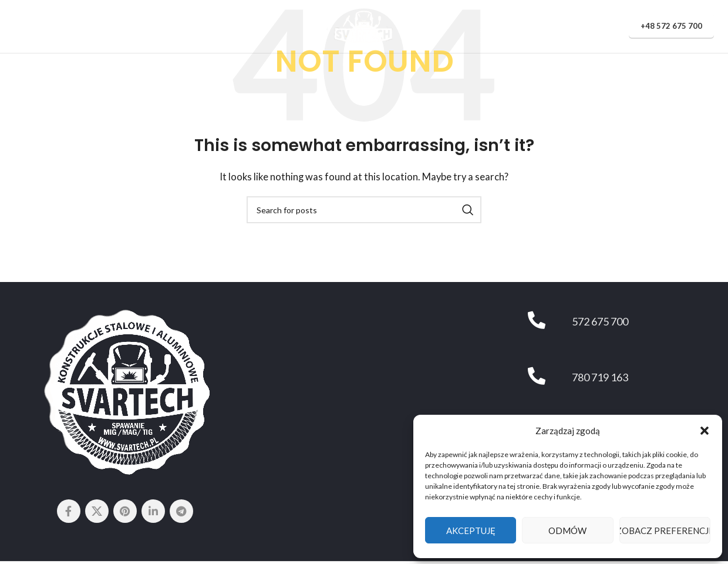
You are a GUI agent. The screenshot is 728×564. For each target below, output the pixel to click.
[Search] (364, 210)
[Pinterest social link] (125, 511)
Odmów (567, 531)
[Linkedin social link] (153, 511)
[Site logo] (364, 25)
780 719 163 (600, 377)
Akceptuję (471, 531)
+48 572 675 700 (671, 26)
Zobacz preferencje (665, 531)
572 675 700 (600, 321)
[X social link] (97, 511)
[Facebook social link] (69, 511)
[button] (705, 431)
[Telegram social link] (181, 511)
